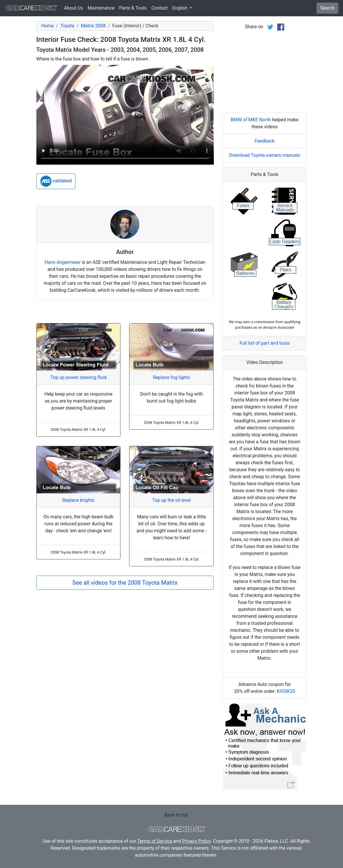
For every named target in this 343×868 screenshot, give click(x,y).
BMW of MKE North (251, 120)
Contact (159, 8)
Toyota (67, 26)
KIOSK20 (286, 691)
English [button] (180, 8)
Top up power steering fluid (78, 377)
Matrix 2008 (93, 26)
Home (48, 26)
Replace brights (78, 500)
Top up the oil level (171, 500)
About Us (73, 8)
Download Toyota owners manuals (265, 155)
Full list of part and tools (265, 343)
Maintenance (101, 8)
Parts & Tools (133, 8)
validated (56, 181)
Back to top (176, 815)
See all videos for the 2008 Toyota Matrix (125, 583)
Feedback (265, 141)
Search (327, 8)
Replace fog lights (171, 377)
